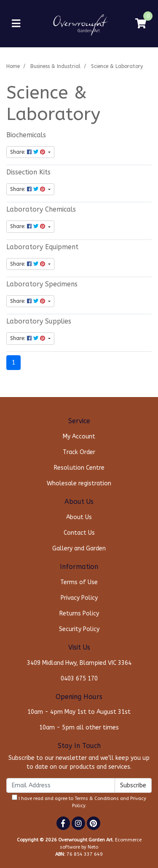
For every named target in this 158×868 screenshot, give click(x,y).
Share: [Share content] (28, 152)
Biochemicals (26, 135)
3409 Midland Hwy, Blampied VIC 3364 (79, 663)
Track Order (79, 452)
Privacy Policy (79, 598)
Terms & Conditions (97, 799)
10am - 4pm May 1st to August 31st (79, 712)
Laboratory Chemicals (41, 210)
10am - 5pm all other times (79, 728)
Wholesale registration (79, 483)
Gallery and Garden (79, 548)
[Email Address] (61, 785)
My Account (79, 437)
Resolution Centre (79, 468)
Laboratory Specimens (42, 284)
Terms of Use (79, 582)
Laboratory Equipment (42, 247)
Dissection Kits (28, 172)
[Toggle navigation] (16, 24)
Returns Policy (79, 614)
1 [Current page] (13, 363)
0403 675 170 (79, 679)
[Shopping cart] (141, 24)
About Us (79, 517)
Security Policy (79, 629)
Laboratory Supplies (39, 321)
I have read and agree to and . (79, 801)
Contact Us (79, 533)
